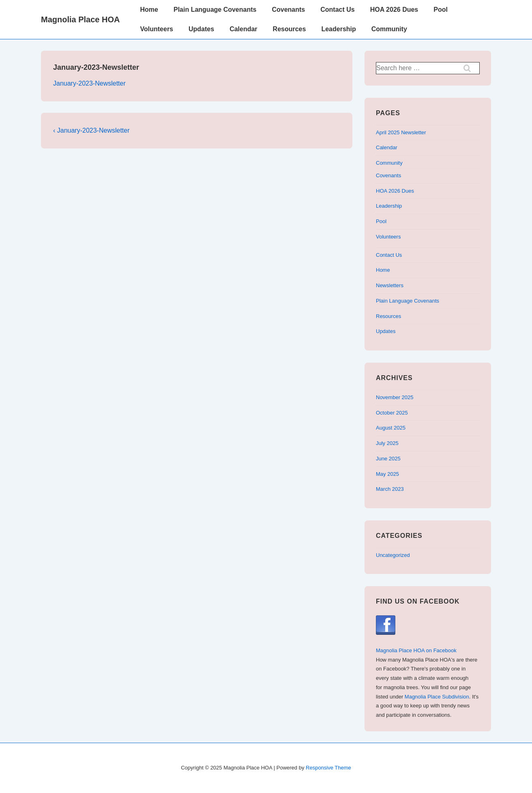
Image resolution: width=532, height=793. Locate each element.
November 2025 (395, 397)
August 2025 (391, 428)
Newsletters (390, 285)
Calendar (243, 29)
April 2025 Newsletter (401, 132)
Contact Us (337, 10)
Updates (201, 29)
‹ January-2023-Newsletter (91, 130)
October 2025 (392, 413)
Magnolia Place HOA (80, 19)
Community (389, 29)
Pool (441, 10)
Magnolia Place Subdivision (437, 697)
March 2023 (390, 489)
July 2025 (387, 443)
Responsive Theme (328, 768)
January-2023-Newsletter (89, 83)
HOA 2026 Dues (394, 10)
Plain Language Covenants (215, 10)
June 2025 (388, 459)
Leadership (338, 29)
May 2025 (387, 474)
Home (149, 10)
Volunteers (157, 29)
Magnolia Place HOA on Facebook (416, 650)
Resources (290, 29)
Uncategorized (393, 555)
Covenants (288, 10)
